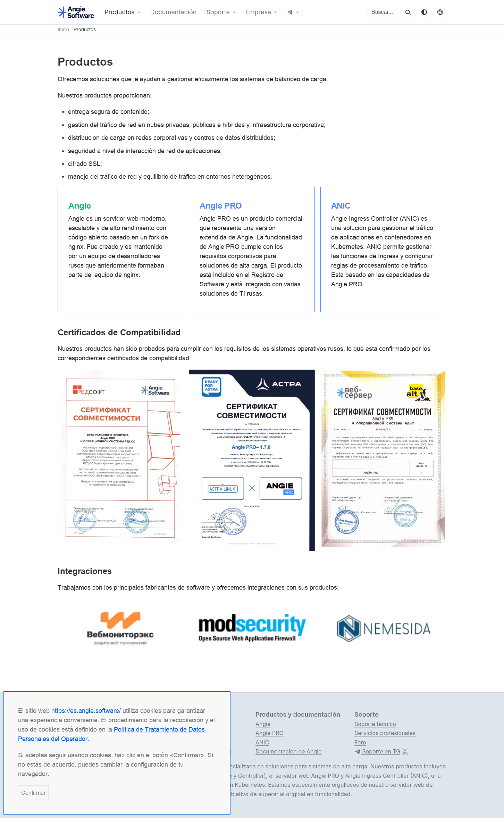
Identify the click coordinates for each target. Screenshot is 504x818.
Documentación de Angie (289, 751)
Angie (263, 724)
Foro (360, 742)
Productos (120, 12)
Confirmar (33, 793)
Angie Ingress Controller (377, 776)
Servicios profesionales (385, 733)
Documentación (174, 12)
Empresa (258, 12)
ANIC (262, 742)
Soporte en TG (377, 752)
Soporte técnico (375, 724)
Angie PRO (270, 733)
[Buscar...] (385, 12)
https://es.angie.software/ (86, 711)
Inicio (63, 30)
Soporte (218, 12)
